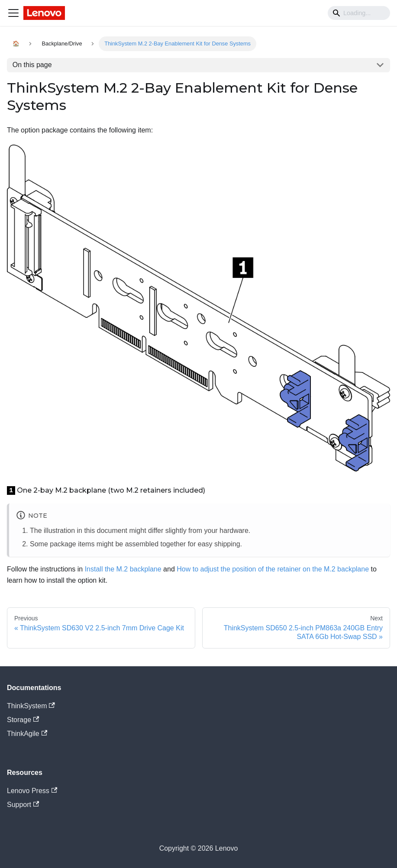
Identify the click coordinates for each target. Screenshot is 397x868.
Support (23, 805)
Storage (23, 720)
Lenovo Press (32, 791)
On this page (32, 65)
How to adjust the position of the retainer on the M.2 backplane (273, 569)
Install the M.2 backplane (123, 569)
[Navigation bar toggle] (13, 13)
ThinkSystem (31, 706)
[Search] (359, 13)
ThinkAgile (27, 734)
